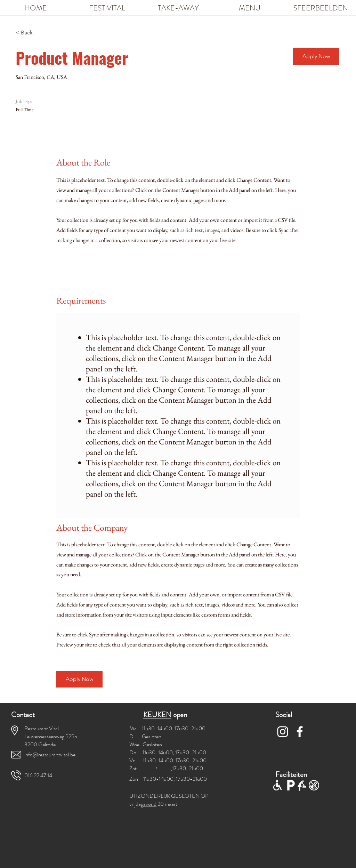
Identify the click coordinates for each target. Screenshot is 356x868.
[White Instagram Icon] (283, 732)
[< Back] (40, 33)
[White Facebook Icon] (300, 732)
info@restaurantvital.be (50, 754)
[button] (316, 56)
